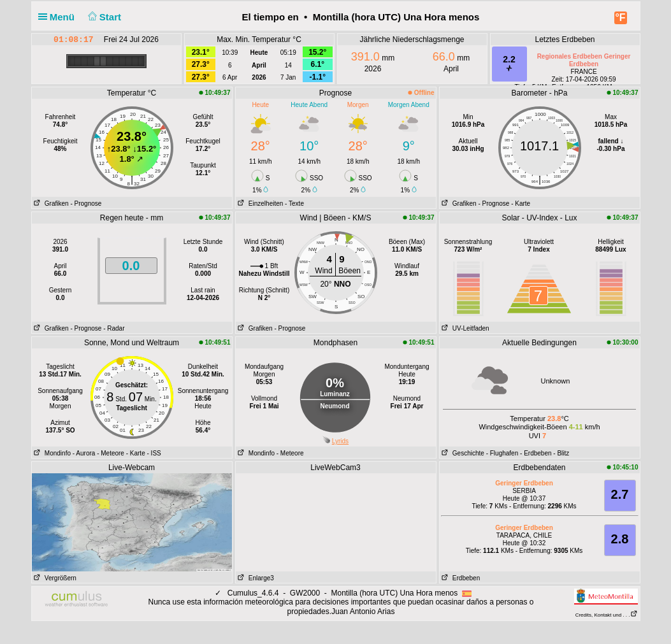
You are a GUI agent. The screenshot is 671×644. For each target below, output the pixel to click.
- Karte (521, 204)
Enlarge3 (255, 578)
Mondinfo (51, 453)
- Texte (294, 204)
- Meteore (111, 453)
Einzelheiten (260, 204)
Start (103, 17)
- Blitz (561, 453)
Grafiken (50, 204)
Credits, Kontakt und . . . (607, 615)
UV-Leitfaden (465, 328)
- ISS (154, 453)
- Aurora (84, 453)
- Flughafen (502, 453)
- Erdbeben (536, 453)
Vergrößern (54, 578)
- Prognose (86, 204)
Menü (59, 17)
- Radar (114, 328)
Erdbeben (460, 578)
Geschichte (462, 453)
